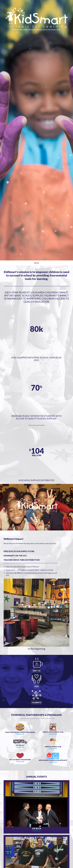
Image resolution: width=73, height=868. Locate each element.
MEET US (37, 671)
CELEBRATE (36, 703)
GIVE (36, 686)
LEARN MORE (20, 734)
